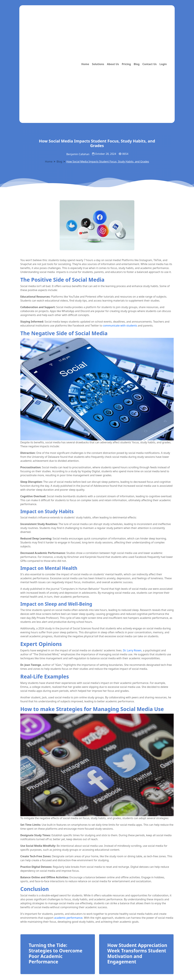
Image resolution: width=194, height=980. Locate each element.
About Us (113, 64)
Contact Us (150, 64)
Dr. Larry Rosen (132, 650)
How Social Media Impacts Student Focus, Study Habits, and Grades (108, 162)
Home (85, 64)
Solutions (98, 64)
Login (163, 64)
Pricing (126, 64)
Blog (137, 64)
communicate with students (120, 326)
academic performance (68, 918)
